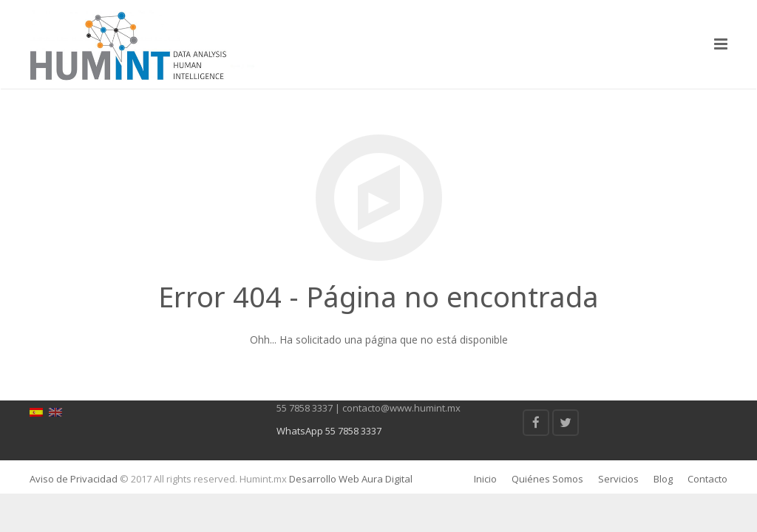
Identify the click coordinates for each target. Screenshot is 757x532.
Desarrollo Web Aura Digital (350, 479)
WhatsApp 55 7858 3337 (329, 431)
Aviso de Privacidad (74, 479)
